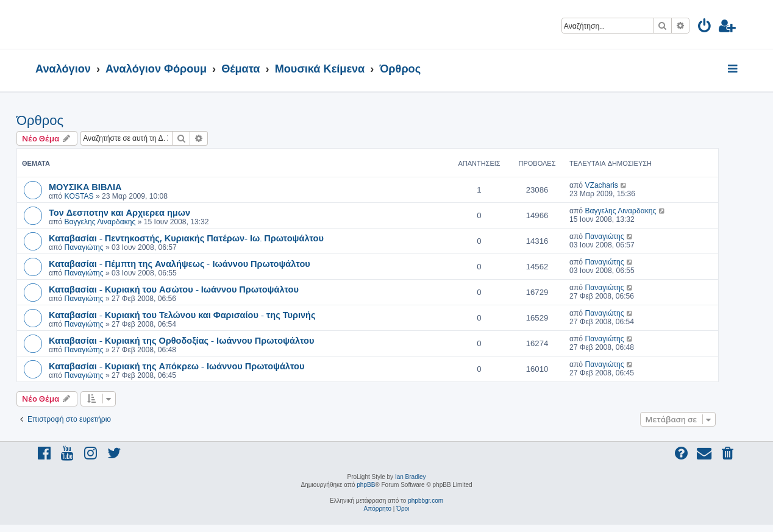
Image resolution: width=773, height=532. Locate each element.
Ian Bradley (411, 477)
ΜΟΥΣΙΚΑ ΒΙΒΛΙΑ (85, 186)
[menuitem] (705, 28)
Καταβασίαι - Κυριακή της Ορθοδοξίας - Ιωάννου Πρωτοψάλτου (181, 340)
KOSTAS (79, 196)
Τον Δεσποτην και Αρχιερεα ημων (119, 212)
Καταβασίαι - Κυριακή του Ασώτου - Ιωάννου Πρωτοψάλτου (174, 289)
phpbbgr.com (426, 501)
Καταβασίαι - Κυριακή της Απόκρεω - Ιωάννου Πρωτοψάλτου (176, 366)
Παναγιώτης (84, 247)
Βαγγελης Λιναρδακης (100, 222)
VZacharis (601, 185)
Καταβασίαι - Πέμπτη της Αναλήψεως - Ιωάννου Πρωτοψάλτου (180, 263)
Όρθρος (40, 120)
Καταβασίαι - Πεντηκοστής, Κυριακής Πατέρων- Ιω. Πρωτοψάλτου (186, 238)
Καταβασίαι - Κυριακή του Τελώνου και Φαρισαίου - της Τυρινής (182, 314)
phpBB (366, 485)
